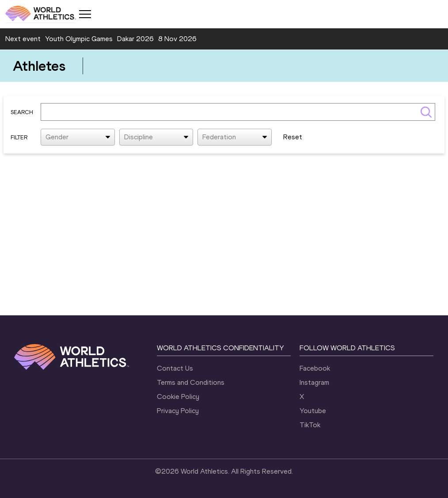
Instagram (314, 382)
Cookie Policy (178, 396)
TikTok (310, 425)
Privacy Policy (178, 411)
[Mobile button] (85, 14)
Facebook (315, 368)
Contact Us (175, 368)
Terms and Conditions (191, 382)
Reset (293, 137)
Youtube (313, 411)
